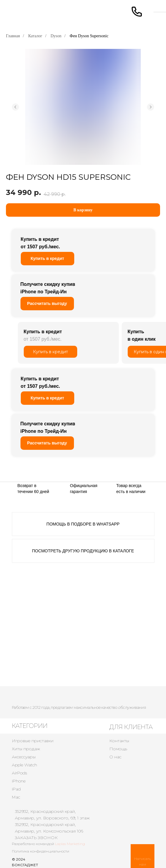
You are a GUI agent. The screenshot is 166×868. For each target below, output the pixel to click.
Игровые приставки (33, 741)
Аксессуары (24, 757)
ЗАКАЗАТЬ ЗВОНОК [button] (36, 838)
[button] (47, 304)
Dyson (56, 36)
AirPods (19, 773)
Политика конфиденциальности (41, 851)
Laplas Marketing (70, 844)
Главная (13, 36)
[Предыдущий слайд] (15, 107)
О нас (115, 757)
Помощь (118, 749)
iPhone (19, 781)
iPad (16, 789)
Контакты (119, 741)
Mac (16, 797)
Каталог (35, 36)
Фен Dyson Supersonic (89, 36)
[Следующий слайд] (151, 107)
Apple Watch (24, 765)
